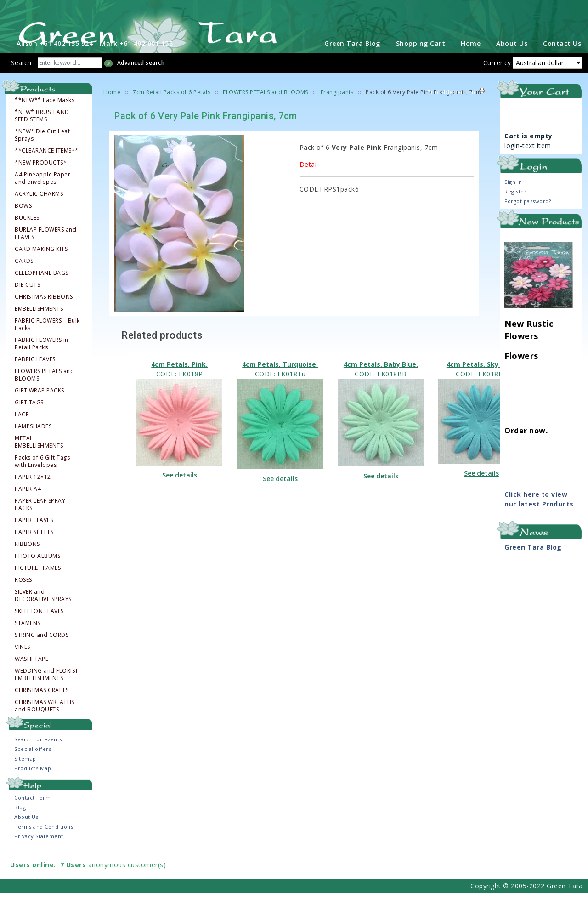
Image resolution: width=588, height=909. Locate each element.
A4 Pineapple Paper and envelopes (42, 194)
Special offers (33, 765)
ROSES (23, 596)
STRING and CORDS (42, 651)
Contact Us (562, 60)
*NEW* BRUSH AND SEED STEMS (42, 132)
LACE (22, 431)
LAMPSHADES (33, 443)
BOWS (23, 222)
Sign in (513, 198)
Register (515, 207)
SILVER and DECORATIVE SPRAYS (43, 612)
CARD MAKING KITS (41, 265)
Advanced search (141, 79)
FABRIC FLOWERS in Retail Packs (42, 360)
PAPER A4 (28, 505)
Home (471, 60)
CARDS (24, 277)
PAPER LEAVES (34, 536)
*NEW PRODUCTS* (41, 179)
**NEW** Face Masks (45, 116)
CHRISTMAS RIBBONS (44, 313)
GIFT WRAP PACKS (40, 407)
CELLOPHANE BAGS (42, 289)
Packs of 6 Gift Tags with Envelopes (42, 477)
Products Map (33, 784)
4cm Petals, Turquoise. (280, 380)
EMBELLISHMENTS (39, 325)
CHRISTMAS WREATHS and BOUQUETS (45, 722)
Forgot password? (528, 217)
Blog (20, 823)
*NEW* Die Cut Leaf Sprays (42, 151)
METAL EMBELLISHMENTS (39, 458)
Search (21, 79)
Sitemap (25, 775)
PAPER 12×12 (33, 493)
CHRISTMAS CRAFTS (42, 706)
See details (180, 491)
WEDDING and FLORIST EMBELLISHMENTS (47, 691)
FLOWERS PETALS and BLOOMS (44, 391)
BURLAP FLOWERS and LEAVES (45, 250)
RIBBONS (27, 560)
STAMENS (28, 639)
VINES (23, 663)
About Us (512, 60)
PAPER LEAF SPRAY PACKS (40, 521)
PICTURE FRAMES (38, 584)
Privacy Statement (39, 852)
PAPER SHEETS (34, 548)
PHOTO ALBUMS (37, 572)
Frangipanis (337, 108)
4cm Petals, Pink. (179, 380)
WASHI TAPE (31, 675)
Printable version (451, 108)
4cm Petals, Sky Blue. (481, 380)
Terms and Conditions (44, 843)
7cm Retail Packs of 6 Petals (172, 108)
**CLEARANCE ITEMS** (47, 167)
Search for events (38, 755)
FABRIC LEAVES (35, 375)
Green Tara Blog (352, 60)
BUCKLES (27, 234)
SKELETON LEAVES (39, 627)
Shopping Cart (421, 60)
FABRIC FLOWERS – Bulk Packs (47, 341)
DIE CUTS (27, 301)
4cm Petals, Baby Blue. (381, 380)
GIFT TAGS (29, 419)
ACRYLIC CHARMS (39, 210)
